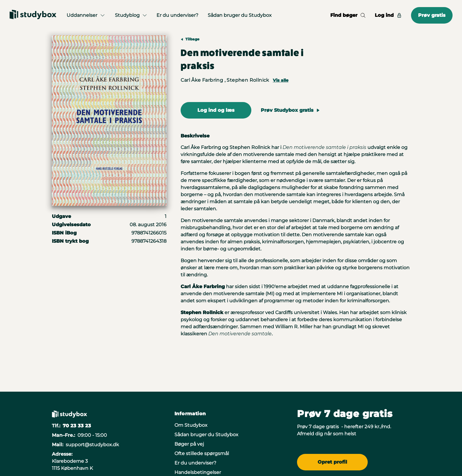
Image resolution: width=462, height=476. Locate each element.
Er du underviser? (177, 15)
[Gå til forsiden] (33, 15)
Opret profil (332, 462)
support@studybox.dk (92, 445)
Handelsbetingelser (198, 472)
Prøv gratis (432, 15)
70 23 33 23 (77, 426)
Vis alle (281, 80)
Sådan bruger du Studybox (240, 15)
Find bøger (348, 15)
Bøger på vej (189, 444)
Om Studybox (191, 425)
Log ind (388, 15)
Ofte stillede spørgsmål (202, 453)
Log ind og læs (216, 110)
